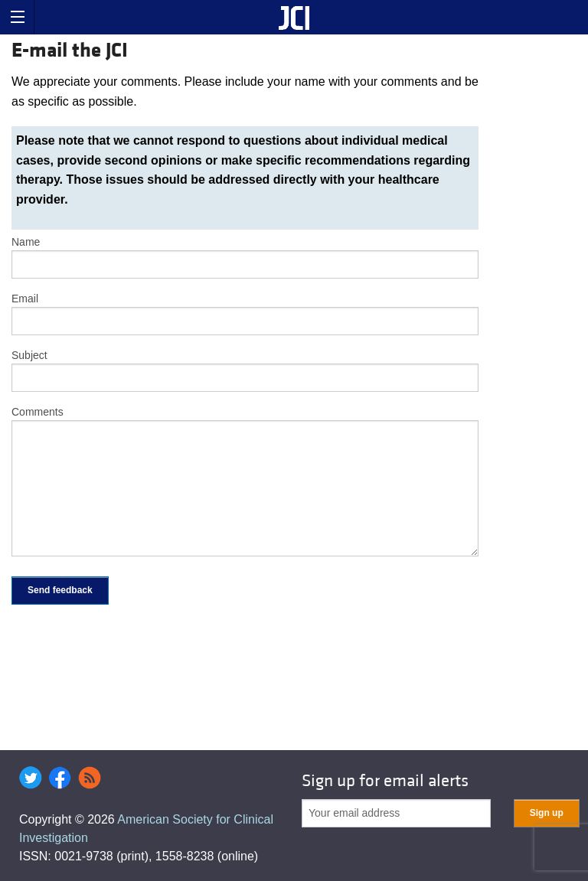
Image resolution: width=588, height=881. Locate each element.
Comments (38, 412)
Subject (29, 355)
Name (26, 242)
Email (25, 299)
